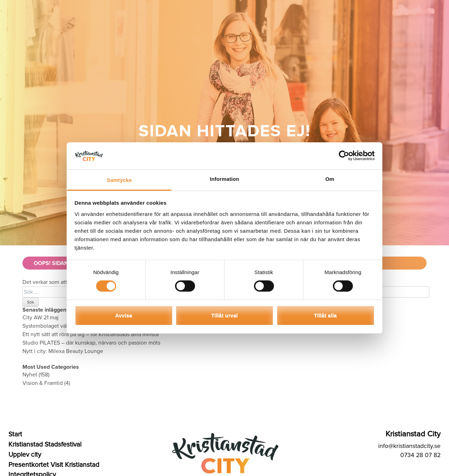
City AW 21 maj (41, 318)
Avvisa (123, 315)
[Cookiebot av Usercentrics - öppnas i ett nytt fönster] (344, 156)
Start (15, 434)
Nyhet (30, 375)
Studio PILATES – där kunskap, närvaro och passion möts (91, 343)
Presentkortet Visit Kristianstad (54, 465)
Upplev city (25, 455)
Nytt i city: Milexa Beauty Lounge (63, 351)
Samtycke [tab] (119, 180)
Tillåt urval (224, 315)
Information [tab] (224, 179)
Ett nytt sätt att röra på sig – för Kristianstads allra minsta (91, 334)
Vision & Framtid (43, 383)
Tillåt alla (325, 315)
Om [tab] (330, 179)
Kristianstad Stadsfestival (45, 444)
